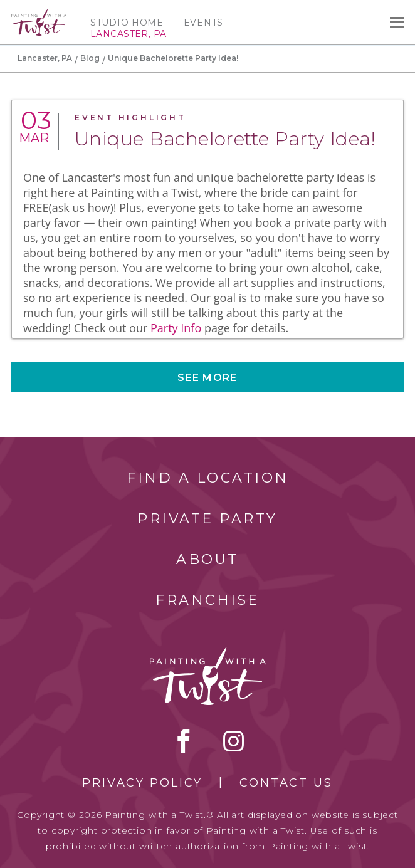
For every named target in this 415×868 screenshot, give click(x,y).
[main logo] (39, 14)
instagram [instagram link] (234, 741)
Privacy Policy (142, 783)
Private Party (208, 519)
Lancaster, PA (45, 58)
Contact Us (286, 783)
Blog (90, 58)
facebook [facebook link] (184, 741)
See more (207, 378)
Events (203, 23)
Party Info (176, 328)
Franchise (208, 600)
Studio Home (127, 23)
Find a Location (208, 478)
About (208, 559)
